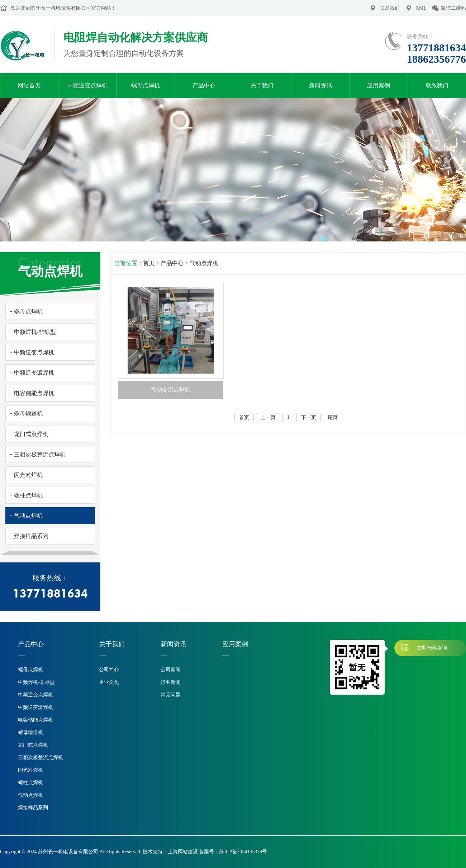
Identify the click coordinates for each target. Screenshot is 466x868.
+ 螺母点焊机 (26, 311)
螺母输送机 (30, 732)
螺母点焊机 (146, 85)
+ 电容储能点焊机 (32, 393)
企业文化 (109, 682)
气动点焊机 (204, 263)
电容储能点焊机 (35, 720)
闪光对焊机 (30, 770)
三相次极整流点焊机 (41, 757)
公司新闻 (171, 670)
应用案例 (379, 85)
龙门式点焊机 (33, 745)
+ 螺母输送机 (26, 414)
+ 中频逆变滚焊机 (32, 373)
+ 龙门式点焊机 (29, 434)
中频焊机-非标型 (36, 682)
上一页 (268, 418)
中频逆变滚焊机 (35, 707)
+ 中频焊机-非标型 (33, 332)
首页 (149, 263)
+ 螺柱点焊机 (26, 495)
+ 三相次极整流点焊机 (37, 454)
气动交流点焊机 (171, 390)
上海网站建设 (183, 852)
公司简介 (109, 670)
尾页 (333, 418)
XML (421, 8)
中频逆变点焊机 (87, 85)
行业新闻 (171, 682)
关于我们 (262, 85)
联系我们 (390, 8)
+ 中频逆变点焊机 (32, 352)
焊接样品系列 (33, 808)
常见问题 (171, 695)
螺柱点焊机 (30, 783)
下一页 (309, 418)
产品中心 (204, 85)
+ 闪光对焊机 (26, 475)
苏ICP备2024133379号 (243, 852)
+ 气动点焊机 (26, 516)
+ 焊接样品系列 (29, 536)
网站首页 (29, 85)
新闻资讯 (320, 85)
